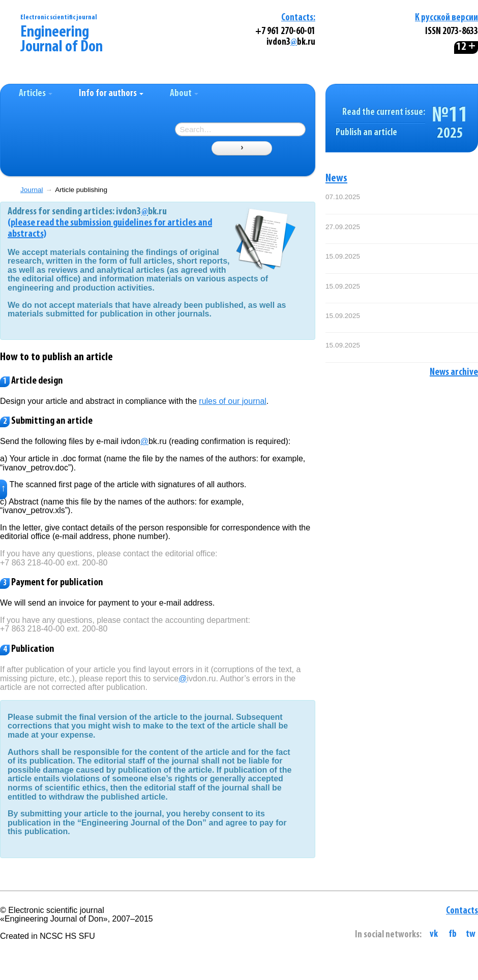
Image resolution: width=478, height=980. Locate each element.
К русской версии (446, 18)
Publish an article (366, 133)
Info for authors (111, 94)
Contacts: (298, 18)
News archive (454, 372)
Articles (36, 94)
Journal (32, 190)
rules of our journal (233, 401)
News (336, 179)
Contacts (462, 911)
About (184, 94)
